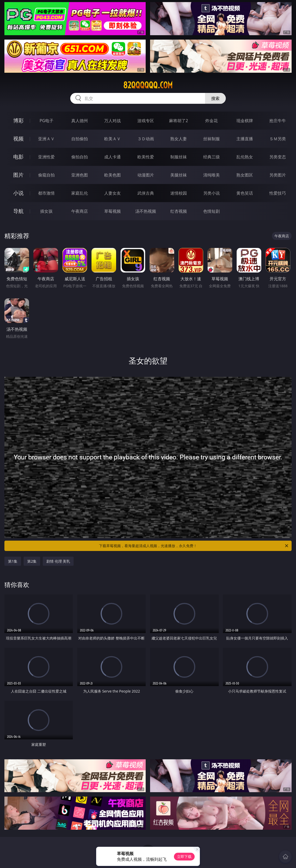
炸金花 (212, 121)
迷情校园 (179, 193)
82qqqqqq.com (148, 85)
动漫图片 (146, 175)
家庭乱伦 (80, 193)
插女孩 (46, 211)
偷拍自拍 (80, 157)
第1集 (13, 561)
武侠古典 (146, 193)
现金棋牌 (245, 121)
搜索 (215, 98)
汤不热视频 (146, 211)
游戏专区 (146, 121)
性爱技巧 (278, 193)
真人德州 (80, 121)
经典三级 (212, 157)
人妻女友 (112, 193)
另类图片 (278, 175)
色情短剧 (212, 211)
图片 (18, 175)
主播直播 (245, 139)
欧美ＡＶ (112, 139)
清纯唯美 (212, 175)
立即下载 (184, 856)
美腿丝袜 (179, 175)
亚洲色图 (80, 175)
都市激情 (46, 193)
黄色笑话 (245, 193)
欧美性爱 (146, 157)
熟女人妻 (179, 139)
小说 (18, 193)
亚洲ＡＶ (46, 139)
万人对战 (112, 121)
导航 (18, 211)
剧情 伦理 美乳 (58, 561)
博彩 (18, 120)
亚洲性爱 (46, 157)
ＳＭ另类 (278, 139)
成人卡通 (112, 157)
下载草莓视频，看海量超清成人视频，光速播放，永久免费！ (194, 546)
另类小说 (212, 193)
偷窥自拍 (46, 175)
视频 (18, 139)
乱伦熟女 (245, 157)
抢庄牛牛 (278, 121)
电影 (18, 157)
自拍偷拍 (80, 139)
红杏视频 (179, 211)
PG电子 (47, 121)
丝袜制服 (212, 139)
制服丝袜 (179, 157)
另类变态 (278, 157)
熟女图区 (245, 175)
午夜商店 (80, 211)
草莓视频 (112, 211)
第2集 (32, 561)
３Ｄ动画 (146, 139)
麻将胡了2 (178, 121)
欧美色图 (112, 175)
